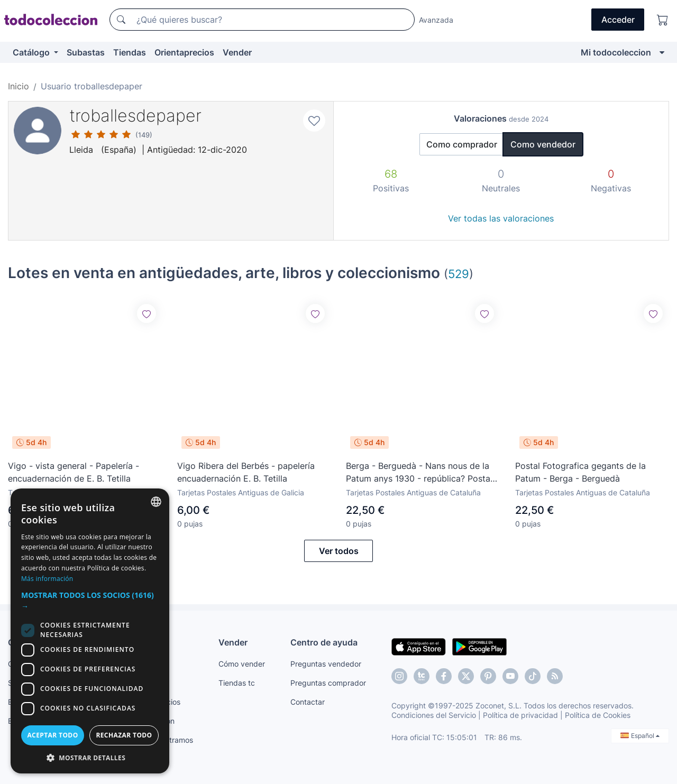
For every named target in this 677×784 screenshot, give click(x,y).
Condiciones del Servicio (434, 715)
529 (459, 274)
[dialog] (90, 631)
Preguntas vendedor (326, 664)
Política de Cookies (598, 715)
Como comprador (462, 144)
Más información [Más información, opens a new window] (47, 579)
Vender (237, 52)
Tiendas (130, 52)
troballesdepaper (135, 116)
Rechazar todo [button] (124, 735)
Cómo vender (242, 664)
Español (640, 736)
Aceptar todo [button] (52, 735)
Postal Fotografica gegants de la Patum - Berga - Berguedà (580, 472)
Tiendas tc (237, 683)
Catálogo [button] (32, 52)
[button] (90, 601)
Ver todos (339, 551)
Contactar (308, 702)
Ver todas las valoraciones (501, 218)
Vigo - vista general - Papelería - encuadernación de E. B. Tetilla (74, 472)
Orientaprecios (184, 52)
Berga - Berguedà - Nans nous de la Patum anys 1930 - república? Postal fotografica (419, 473)
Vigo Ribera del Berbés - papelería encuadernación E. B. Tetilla (246, 472)
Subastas (86, 52)
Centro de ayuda (324, 642)
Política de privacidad (520, 715)
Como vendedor (543, 144)
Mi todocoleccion (616, 52)
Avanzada (436, 20)
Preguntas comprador (328, 683)
